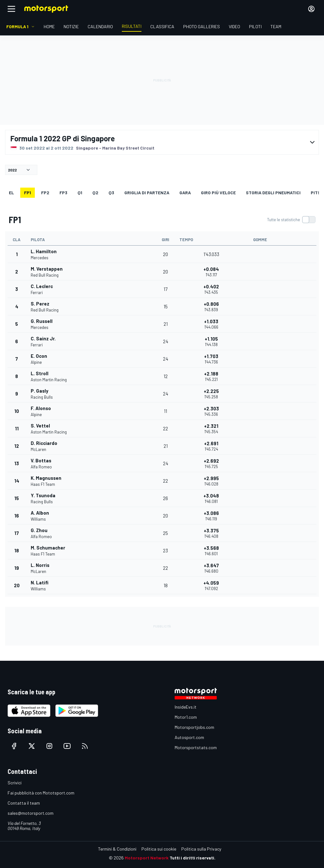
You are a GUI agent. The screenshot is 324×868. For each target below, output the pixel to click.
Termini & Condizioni (117, 849)
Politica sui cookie (159, 849)
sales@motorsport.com (31, 813)
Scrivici (15, 783)
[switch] (291, 220)
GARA (185, 193)
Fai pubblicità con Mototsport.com (41, 793)
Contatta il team (24, 803)
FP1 (28, 193)
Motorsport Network (147, 858)
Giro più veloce (218, 193)
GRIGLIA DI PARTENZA (147, 193)
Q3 (111, 193)
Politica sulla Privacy (201, 849)
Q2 (95, 193)
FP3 (63, 193)
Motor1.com (186, 717)
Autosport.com (189, 737)
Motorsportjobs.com (194, 727)
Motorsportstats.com (196, 747)
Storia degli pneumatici (273, 193)
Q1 (80, 193)
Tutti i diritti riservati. (193, 858)
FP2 (45, 193)
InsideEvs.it (186, 707)
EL (11, 193)
